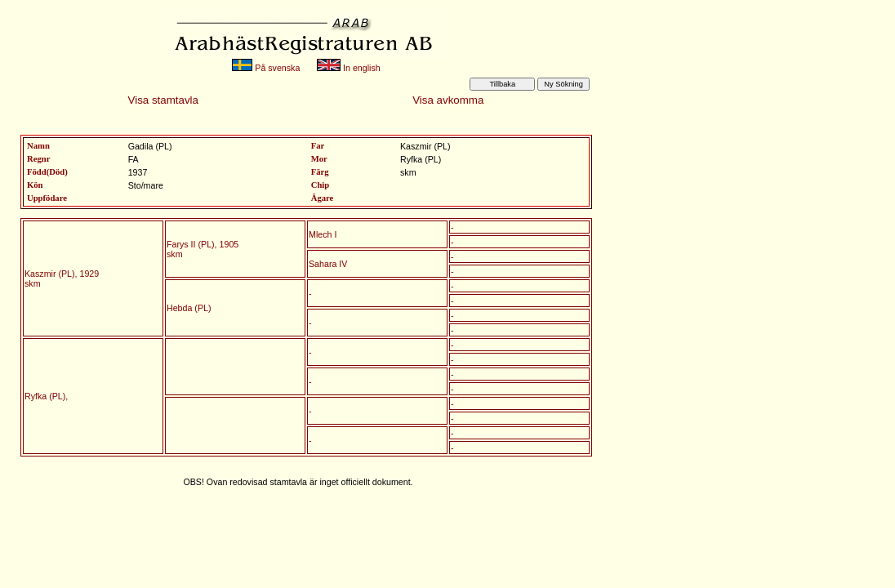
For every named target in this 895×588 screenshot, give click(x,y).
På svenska (266, 68)
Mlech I (323, 234)
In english (349, 68)
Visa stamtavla (163, 100)
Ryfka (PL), (46, 396)
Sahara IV (328, 264)
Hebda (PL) (189, 308)
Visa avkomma (448, 100)
